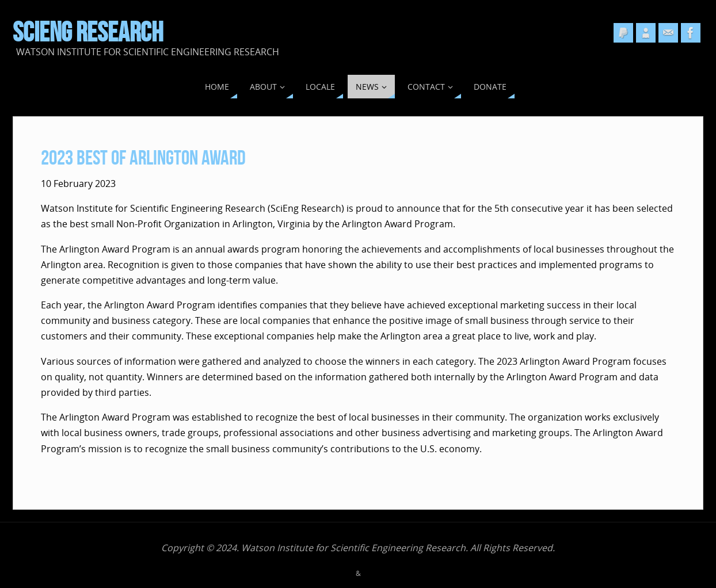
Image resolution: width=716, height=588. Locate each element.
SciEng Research (88, 32)
